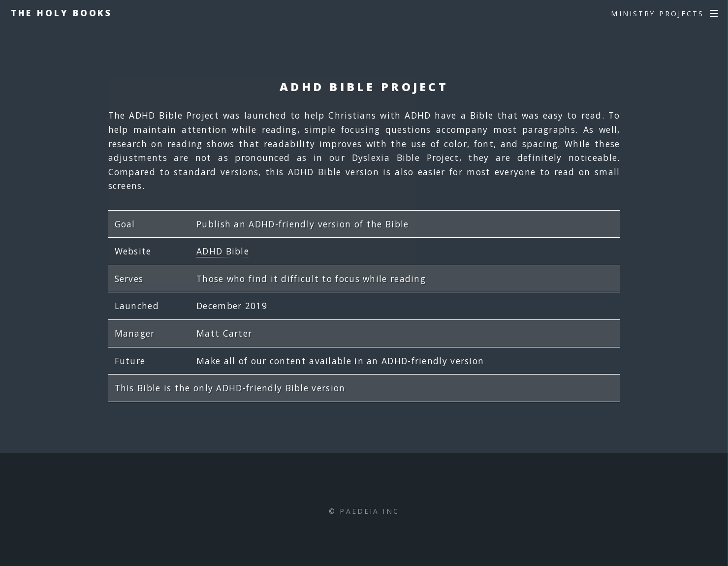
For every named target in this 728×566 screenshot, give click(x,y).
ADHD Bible (223, 251)
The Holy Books (62, 13)
